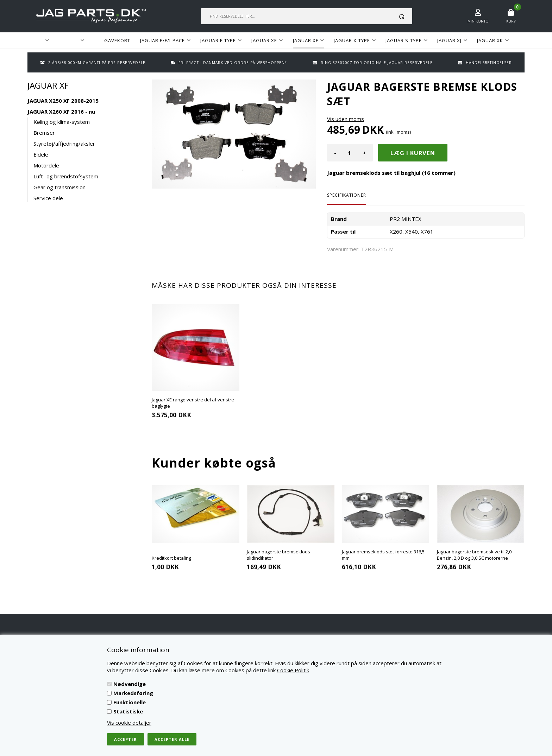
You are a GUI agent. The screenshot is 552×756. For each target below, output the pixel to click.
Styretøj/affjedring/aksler (64, 144)
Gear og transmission (59, 187)
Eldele (41, 154)
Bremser (44, 133)
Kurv (511, 21)
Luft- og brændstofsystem (66, 176)
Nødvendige (130, 684)
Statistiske (128, 711)
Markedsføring (133, 693)
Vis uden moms (346, 119)
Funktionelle (130, 702)
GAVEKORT (117, 40)
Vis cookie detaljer (129, 723)
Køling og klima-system (62, 122)
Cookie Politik (293, 670)
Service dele (48, 198)
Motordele (46, 165)
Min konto (478, 21)
